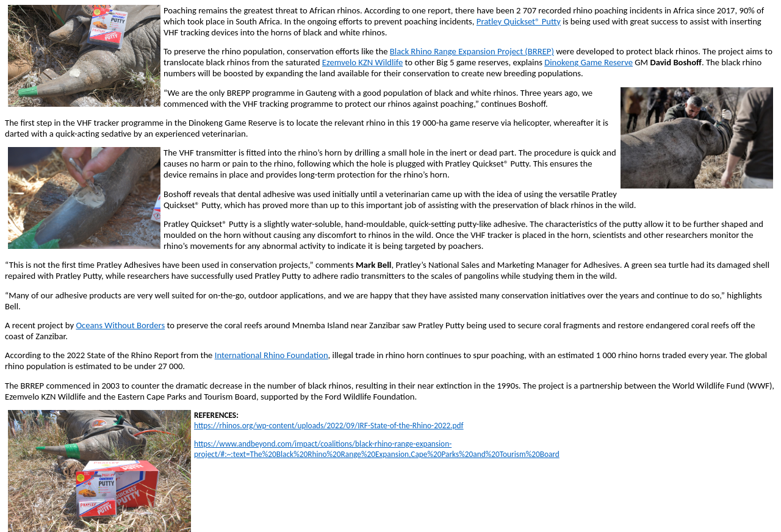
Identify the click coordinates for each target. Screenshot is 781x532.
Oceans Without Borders (120, 325)
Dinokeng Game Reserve (588, 62)
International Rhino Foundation (272, 355)
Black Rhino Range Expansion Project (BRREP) (472, 51)
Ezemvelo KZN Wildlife (362, 62)
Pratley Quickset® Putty (519, 21)
